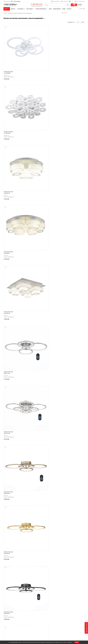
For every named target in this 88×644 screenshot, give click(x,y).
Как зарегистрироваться (33, 621)
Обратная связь (31, 628)
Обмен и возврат (49, 623)
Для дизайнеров (57, 9)
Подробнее (6, 638)
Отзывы (64, 9)
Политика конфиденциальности (52, 619)
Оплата (29, 623)
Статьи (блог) (49, 627)
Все (83, 22)
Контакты (69, 9)
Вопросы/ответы (49, 625)
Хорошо (77, 642)
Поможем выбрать (32, 627)
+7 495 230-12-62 (37, 4)
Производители (49, 628)
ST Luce (60, 56)
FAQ (71, 1)
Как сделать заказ (31, 619)
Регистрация (82, 1)
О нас (47, 630)
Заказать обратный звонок (37, 6)
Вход (76, 1)
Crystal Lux (6, 56)
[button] (86, 628)
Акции (50, 9)
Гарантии (48, 621)
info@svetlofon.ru (56, 1)
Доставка (65, 1)
